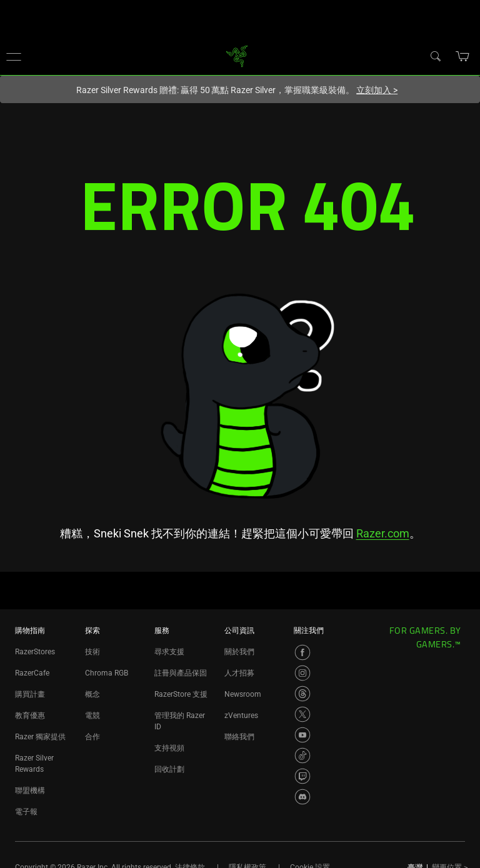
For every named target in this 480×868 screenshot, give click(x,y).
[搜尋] (435, 56)
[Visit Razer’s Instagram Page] (302, 673)
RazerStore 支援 (181, 694)
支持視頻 (169, 748)
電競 (92, 716)
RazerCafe (32, 673)
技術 (92, 652)
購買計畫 (30, 694)
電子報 (26, 812)
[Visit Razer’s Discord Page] (302, 797)
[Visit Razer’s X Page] (302, 714)
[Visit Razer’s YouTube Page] (302, 735)
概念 (92, 694)
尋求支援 (169, 652)
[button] (14, 56)
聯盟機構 (30, 791)
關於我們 (239, 652)
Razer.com (383, 533)
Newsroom (243, 694)
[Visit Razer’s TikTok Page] (302, 756)
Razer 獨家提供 (40, 737)
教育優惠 (30, 716)
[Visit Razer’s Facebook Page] (302, 652)
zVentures (241, 716)
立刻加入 (377, 90)
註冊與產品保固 (181, 673)
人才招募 (239, 673)
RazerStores (35, 652)
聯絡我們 (239, 737)
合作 (92, 737)
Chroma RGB (107, 673)
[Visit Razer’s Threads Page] (302, 694)
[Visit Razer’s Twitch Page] (302, 776)
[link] (237, 55)
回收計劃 (169, 769)
